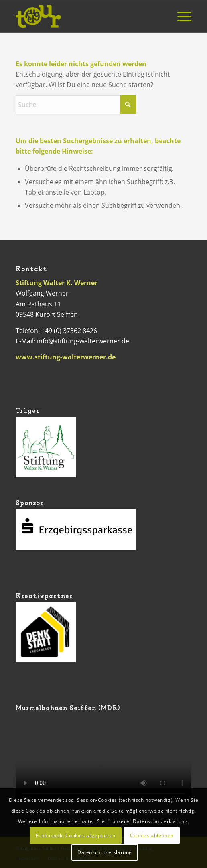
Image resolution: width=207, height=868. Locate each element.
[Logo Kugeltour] (86, 16)
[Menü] (180, 16)
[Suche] (76, 105)
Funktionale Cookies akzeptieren (76, 835)
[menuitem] (180, 16)
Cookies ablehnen (152, 835)
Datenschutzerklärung (105, 852)
